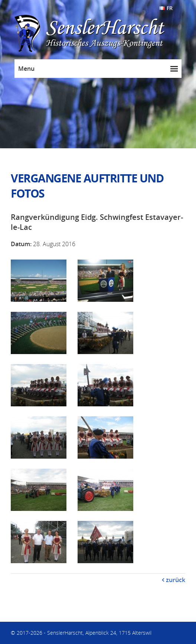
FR (170, 8)
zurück (176, 580)
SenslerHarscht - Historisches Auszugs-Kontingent (105, 34)
